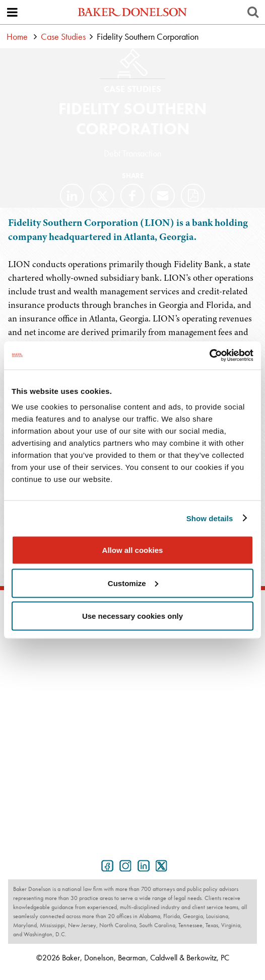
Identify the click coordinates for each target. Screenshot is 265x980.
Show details (210, 518)
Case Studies (63, 36)
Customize (133, 583)
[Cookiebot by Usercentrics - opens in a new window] (209, 356)
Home (17, 36)
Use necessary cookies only (132, 616)
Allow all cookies (133, 550)
